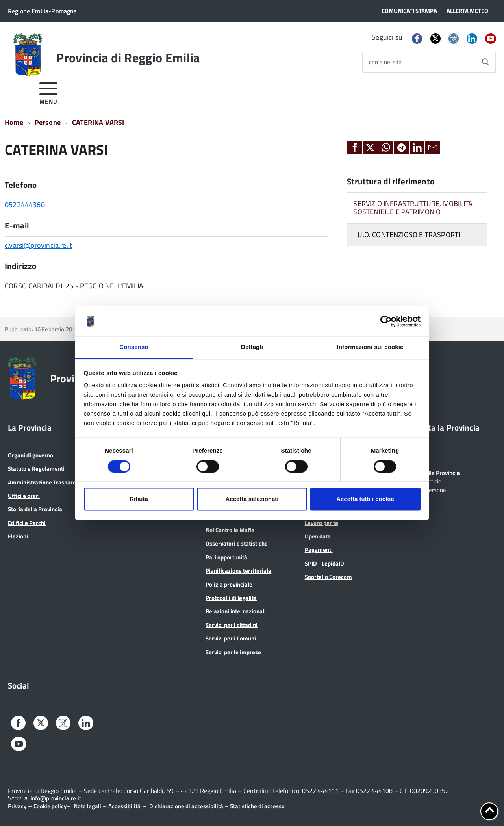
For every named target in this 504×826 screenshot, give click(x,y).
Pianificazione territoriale (238, 571)
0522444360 (25, 205)
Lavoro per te (321, 523)
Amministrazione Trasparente (46, 482)
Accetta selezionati (252, 499)
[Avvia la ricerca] (485, 62)
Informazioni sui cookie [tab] (370, 347)
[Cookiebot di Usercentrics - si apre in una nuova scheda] (386, 321)
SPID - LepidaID (324, 563)
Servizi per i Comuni (231, 638)
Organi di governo (31, 455)
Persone (48, 122)
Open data (318, 536)
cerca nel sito (385, 62)
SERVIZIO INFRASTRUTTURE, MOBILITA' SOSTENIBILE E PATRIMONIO (413, 208)
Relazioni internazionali (236, 611)
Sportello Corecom (328, 577)
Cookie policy (50, 806)
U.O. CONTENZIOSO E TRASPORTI (409, 235)
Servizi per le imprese (233, 652)
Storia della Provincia (35, 509)
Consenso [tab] (134, 347)
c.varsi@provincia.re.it (38, 245)
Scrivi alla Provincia (435, 472)
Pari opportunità (226, 557)
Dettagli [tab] (252, 347)
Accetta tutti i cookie (365, 499)
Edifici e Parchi (27, 523)
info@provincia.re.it (56, 798)
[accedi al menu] (49, 92)
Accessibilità (124, 806)
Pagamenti (319, 550)
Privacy (17, 806)
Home (14, 122)
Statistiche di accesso (257, 806)
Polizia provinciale (229, 584)
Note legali (87, 806)
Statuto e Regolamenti (36, 469)
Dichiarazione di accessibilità (186, 806)
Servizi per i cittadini (232, 625)
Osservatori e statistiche (237, 543)
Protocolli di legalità (231, 598)
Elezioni (18, 536)
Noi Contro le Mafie (230, 530)
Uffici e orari (24, 496)
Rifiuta (139, 499)
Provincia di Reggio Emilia (128, 58)
